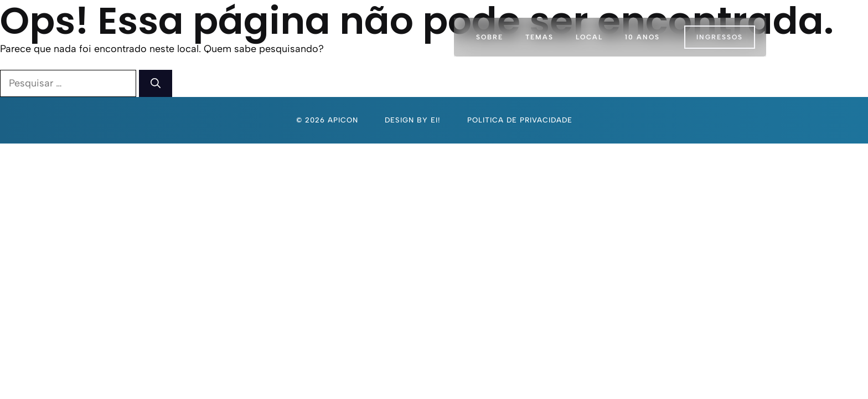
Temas (539, 37)
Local (589, 37)
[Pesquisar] (156, 83)
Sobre (490, 37)
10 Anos (642, 37)
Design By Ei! (413, 120)
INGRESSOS (720, 37)
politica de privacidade (520, 120)
